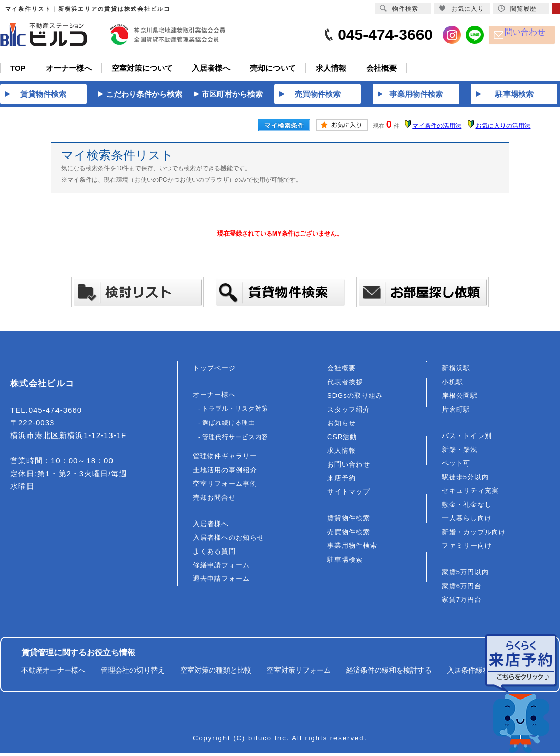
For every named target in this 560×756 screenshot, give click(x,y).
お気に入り (461, 8)
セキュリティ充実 (470, 494)
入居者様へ (211, 527)
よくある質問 (214, 554)
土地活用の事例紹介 (225, 473)
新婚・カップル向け (474, 535)
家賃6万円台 (462, 589)
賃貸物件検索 (349, 521)
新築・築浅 (460, 453)
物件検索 (399, 8)
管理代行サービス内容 (235, 440)
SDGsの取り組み (355, 399)
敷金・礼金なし (467, 507)
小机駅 (453, 385)
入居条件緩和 (468, 673)
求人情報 (342, 454)
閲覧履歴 (517, 8)
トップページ (214, 371)
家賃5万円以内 (465, 575)
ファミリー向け (467, 549)
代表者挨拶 (345, 385)
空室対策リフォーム (299, 673)
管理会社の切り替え (133, 673)
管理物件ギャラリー (225, 459)
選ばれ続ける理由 (229, 426)
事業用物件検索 (352, 549)
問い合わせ (530, 35)
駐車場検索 (345, 562)
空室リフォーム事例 (225, 487)
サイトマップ (349, 495)
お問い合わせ (349, 467)
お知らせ (342, 426)
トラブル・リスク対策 (235, 412)
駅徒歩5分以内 (465, 480)
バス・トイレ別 (467, 439)
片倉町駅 (456, 412)
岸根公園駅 (460, 399)
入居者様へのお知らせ (229, 541)
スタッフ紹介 (349, 412)
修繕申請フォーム (221, 568)
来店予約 (342, 481)
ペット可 (456, 466)
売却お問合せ (214, 500)
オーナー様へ (214, 398)
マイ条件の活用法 (437, 129)
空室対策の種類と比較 (216, 673)
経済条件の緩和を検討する (389, 673)
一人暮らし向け (467, 521)
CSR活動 (342, 440)
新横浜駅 (456, 371)
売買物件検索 (349, 535)
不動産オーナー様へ (53, 673)
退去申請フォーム (221, 582)
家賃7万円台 (462, 603)
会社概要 (342, 371)
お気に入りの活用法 (503, 129)
